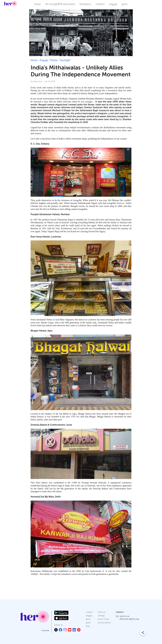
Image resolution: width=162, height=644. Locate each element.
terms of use (103, 619)
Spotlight (65, 60)
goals (88, 622)
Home (34, 60)
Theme (54, 60)
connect (100, 4)
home (38, 4)
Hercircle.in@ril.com (129, 619)
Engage (44, 60)
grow (125, 4)
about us (102, 612)
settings (101, 616)
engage (113, 4)
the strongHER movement (60, 4)
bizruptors (85, 4)
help (88, 626)
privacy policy (104, 622)
